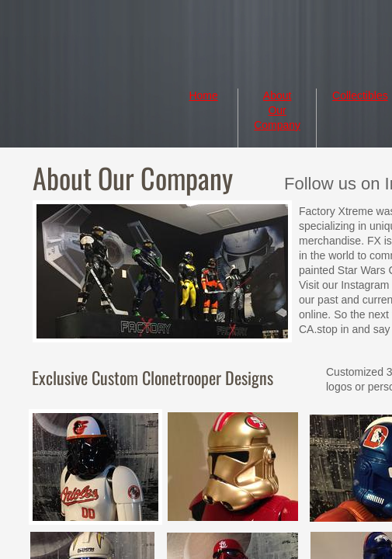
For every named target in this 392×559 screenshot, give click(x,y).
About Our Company (277, 110)
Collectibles (360, 95)
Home (203, 95)
